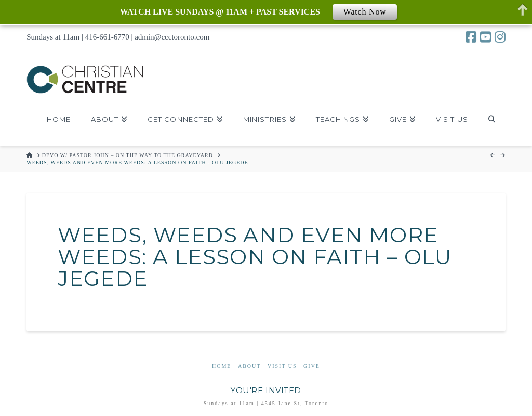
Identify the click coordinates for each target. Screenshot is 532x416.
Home (222, 366)
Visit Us (282, 366)
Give (312, 366)
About (249, 366)
